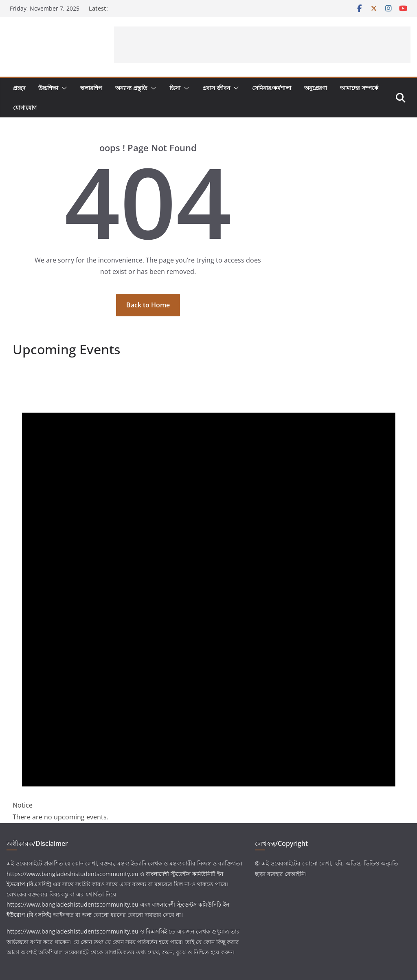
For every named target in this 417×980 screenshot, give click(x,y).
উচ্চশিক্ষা (48, 88)
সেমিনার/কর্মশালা (272, 88)
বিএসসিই (156, 931)
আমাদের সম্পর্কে (359, 88)
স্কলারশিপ (91, 88)
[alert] (209, 595)
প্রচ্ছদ (19, 88)
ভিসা (175, 88)
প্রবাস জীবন (216, 88)
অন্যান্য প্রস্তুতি (131, 88)
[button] (63, 88)
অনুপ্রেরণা (316, 88)
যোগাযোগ (25, 107)
